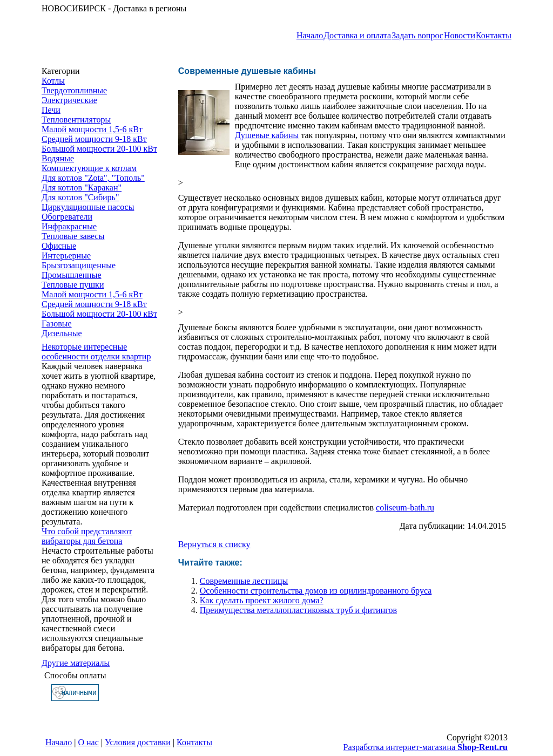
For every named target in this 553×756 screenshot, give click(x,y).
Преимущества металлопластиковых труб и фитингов (298, 610)
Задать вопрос (417, 35)
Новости (460, 35)
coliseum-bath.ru (405, 508)
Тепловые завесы (73, 236)
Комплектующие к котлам (89, 168)
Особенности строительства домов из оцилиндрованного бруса (316, 591)
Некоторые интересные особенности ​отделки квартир (96, 352)
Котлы (53, 81)
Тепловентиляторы (76, 120)
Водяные (58, 158)
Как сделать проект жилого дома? (262, 600)
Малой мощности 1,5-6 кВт (92, 129)
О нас (89, 742)
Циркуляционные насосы (88, 207)
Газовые (57, 323)
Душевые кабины (267, 135)
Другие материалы (76, 663)
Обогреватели (67, 217)
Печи (51, 110)
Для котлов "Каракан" (82, 188)
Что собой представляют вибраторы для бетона (87, 536)
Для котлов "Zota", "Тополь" (93, 178)
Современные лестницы (244, 581)
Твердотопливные (74, 90)
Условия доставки (138, 742)
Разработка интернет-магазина (426, 747)
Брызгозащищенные (79, 265)
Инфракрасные (69, 226)
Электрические (69, 100)
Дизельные (62, 333)
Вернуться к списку (214, 544)
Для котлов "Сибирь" (80, 197)
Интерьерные (66, 256)
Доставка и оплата (357, 35)
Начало (310, 35)
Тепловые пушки (73, 285)
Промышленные (72, 275)
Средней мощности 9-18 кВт (94, 139)
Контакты (494, 35)
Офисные (59, 246)
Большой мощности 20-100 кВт (99, 149)
